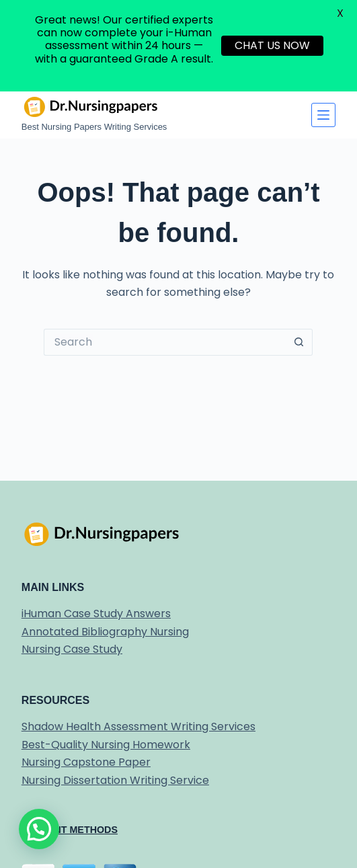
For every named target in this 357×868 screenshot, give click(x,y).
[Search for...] (165, 342)
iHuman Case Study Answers (96, 614)
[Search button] (299, 342)
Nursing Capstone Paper (86, 762)
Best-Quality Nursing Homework (106, 745)
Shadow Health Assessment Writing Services (138, 726)
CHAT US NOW (272, 45)
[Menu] (323, 115)
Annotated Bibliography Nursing (105, 632)
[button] (39, 829)
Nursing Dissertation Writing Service (115, 780)
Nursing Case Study (72, 649)
